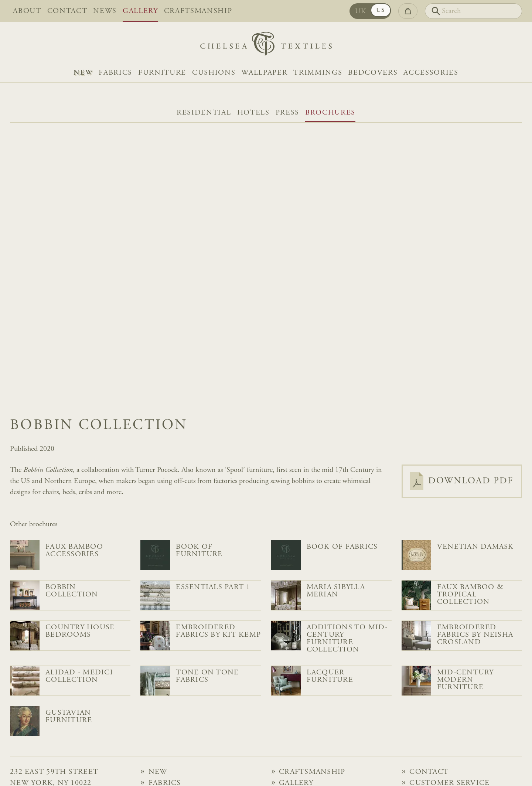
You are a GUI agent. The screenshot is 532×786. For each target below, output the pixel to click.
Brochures (330, 113)
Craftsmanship (198, 11)
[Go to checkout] (408, 11)
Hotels (253, 113)
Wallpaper (264, 73)
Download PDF (462, 481)
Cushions (214, 73)
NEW (83, 73)
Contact (67, 11)
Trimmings (318, 73)
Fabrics (115, 73)
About (27, 11)
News (105, 11)
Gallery (140, 11)
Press (287, 113)
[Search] (473, 11)
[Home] (266, 46)
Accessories (431, 73)
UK (361, 11)
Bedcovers (373, 73)
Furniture (162, 73)
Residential (204, 113)
